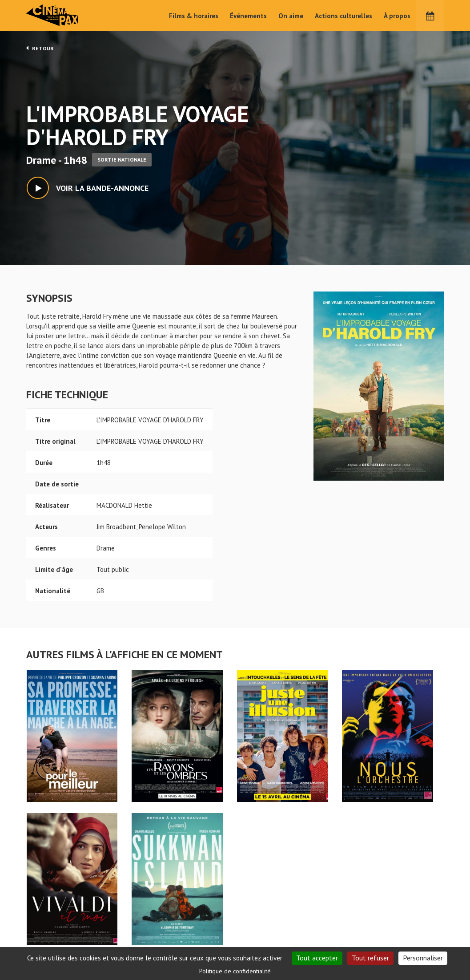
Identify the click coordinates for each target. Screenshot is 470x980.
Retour (40, 48)
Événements (248, 16)
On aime (291, 16)
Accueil (177, 914)
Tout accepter (317, 958)
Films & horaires (194, 16)
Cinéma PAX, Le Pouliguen (267, 941)
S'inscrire (371, 946)
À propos (397, 16)
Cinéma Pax (66, 16)
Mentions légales (51, 944)
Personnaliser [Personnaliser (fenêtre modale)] (423, 958)
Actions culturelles (343, 16)
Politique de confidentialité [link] (235, 971)
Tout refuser (370, 958)
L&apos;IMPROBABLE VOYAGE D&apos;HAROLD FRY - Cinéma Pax (49, 900)
